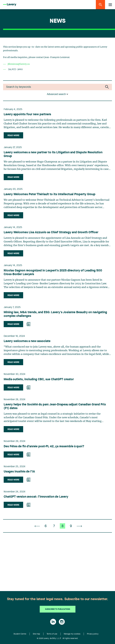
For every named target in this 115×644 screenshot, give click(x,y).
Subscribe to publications (58, 609)
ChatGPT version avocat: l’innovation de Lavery (36, 497)
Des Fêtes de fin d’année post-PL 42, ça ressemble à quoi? (44, 447)
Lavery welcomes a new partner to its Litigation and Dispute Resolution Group (53, 154)
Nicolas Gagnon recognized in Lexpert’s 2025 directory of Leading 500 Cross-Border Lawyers (53, 273)
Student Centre (20, 634)
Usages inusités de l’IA (19, 472)
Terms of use (52, 634)
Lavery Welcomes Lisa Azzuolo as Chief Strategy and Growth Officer (51, 232)
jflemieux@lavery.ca (19, 64)
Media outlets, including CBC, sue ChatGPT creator (39, 379)
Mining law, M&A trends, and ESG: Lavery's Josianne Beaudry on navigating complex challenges (55, 314)
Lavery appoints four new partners (27, 114)
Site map (36, 634)
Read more (13, 135)
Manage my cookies (72, 634)
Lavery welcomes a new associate (27, 341)
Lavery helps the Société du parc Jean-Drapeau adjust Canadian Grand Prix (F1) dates (55, 406)
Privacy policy (93, 634)
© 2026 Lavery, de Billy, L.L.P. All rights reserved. (57, 638)
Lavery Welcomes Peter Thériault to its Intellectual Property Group (50, 194)
